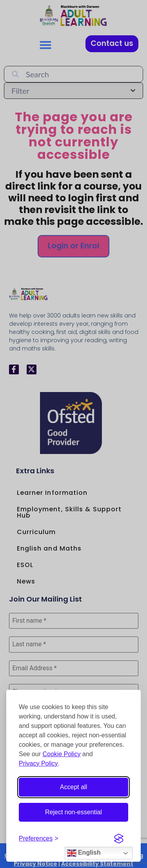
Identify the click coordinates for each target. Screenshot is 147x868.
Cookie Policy (61, 754)
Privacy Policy (38, 763)
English (84, 853)
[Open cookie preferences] (39, 839)
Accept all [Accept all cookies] (73, 787)
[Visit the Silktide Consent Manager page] (119, 839)
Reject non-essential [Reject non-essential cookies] (73, 812)
